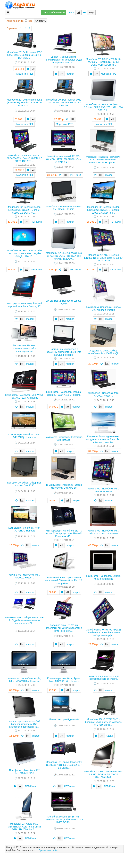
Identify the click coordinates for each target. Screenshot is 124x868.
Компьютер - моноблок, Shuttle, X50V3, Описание (103, 577)
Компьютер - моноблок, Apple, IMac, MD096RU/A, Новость (24, 680)
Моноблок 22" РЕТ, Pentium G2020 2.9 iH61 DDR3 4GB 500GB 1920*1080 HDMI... (103, 774)
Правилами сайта (48, 850)
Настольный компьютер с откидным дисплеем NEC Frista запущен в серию (64, 352)
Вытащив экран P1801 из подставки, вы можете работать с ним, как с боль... (64, 628)
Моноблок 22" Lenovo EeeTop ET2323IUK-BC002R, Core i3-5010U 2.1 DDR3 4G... (24, 210)
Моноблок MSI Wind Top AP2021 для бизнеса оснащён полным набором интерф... (103, 633)
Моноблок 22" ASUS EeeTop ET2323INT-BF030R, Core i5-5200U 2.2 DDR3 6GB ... (103, 258)
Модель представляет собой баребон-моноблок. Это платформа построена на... (24, 724)
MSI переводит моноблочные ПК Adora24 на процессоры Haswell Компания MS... (64, 534)
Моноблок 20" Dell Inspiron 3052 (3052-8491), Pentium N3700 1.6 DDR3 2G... (24, 103)
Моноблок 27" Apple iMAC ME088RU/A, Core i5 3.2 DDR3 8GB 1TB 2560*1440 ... (24, 827)
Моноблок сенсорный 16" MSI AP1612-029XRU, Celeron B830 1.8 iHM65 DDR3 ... (64, 820)
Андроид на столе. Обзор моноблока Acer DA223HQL (103, 352)
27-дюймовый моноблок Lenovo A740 (64, 302)
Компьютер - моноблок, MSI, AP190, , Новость (103, 394)
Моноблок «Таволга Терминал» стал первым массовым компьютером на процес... (103, 160)
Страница (12, 28)
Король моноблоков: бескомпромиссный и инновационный (24, 348)
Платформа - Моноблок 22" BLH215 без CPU (24, 772)
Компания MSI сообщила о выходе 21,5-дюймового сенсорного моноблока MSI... (24, 620)
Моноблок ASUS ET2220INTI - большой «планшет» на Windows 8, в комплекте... (103, 722)
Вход (91, 13)
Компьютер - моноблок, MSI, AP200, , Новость (24, 576)
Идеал (109, 736)
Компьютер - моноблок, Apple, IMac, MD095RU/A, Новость (64, 680)
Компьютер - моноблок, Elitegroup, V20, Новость (64, 438)
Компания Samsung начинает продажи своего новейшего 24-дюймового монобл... (103, 439)
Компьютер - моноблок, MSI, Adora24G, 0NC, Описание (103, 532)
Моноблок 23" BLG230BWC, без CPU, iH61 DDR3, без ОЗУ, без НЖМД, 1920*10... (24, 253)
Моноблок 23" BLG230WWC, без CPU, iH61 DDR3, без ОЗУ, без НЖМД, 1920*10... (64, 256)
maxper (70, 74)
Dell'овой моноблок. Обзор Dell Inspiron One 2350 (24, 484)
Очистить (41, 21)
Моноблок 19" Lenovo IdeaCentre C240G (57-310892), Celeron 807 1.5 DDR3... (64, 765)
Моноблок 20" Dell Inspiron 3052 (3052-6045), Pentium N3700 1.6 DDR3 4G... (64, 103)
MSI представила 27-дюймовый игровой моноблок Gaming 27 (24, 305)
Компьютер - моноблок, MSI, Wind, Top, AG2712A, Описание (24, 396)
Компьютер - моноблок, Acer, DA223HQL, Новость (24, 436)
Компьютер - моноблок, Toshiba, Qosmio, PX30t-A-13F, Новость (64, 393)
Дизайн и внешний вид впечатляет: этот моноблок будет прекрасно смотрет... (64, 60)
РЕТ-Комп (76, 175)
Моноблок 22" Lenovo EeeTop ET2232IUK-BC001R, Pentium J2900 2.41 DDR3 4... (103, 210)
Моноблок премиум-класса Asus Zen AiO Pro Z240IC (64, 208)
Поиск (71, 13)
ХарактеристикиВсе (19, 21)
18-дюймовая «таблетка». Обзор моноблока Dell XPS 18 (64, 486)
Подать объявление (54, 13)
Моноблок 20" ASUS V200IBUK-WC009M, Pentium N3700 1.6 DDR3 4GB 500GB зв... (103, 62)
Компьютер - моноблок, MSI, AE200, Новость (103, 490)
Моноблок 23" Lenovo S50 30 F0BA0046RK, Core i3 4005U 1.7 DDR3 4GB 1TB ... (24, 158)
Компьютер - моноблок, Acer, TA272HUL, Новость (24, 529)
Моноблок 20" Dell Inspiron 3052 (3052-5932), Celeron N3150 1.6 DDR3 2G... (24, 55)
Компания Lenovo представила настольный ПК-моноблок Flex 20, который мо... (64, 580)
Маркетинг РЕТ (25, 74)
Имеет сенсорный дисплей (64, 719)
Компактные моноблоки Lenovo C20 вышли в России (103, 308)
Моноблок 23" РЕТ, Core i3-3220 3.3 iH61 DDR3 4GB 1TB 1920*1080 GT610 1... (103, 107)
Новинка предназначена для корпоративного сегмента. (103, 678)
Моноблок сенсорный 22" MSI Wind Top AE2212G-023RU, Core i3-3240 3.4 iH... (64, 159)
